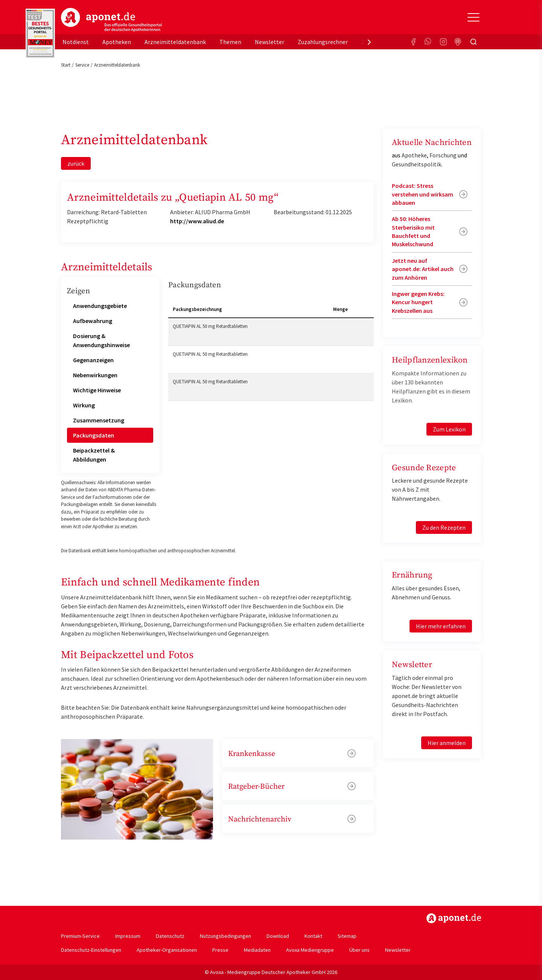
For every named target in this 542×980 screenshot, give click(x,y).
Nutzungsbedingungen (225, 936)
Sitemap (347, 936)
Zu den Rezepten (444, 527)
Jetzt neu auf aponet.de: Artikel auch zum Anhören (423, 269)
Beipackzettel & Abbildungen (94, 455)
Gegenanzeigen (93, 360)
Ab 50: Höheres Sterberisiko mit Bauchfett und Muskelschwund (413, 231)
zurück (76, 163)
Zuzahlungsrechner (323, 42)
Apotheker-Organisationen (167, 950)
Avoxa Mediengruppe (310, 950)
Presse (220, 950)
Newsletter (269, 42)
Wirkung (84, 405)
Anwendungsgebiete (100, 306)
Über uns (359, 950)
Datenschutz (170, 936)
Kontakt (313, 936)
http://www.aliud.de (197, 221)
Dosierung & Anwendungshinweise (101, 340)
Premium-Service (80, 936)
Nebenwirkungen (95, 375)
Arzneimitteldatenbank (175, 42)
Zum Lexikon (449, 429)
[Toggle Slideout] (473, 17)
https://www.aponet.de (454, 918)
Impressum (128, 936)
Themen (230, 42)
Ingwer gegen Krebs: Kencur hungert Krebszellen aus (418, 302)
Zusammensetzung (99, 420)
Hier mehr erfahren (441, 626)
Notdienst (76, 42)
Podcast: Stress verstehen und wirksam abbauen (422, 194)
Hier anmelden (447, 743)
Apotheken (117, 42)
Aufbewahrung (93, 321)
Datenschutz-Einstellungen (91, 950)
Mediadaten (257, 950)
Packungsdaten (94, 435)
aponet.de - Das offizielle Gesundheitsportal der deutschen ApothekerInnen (111, 20)
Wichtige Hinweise (97, 390)
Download (278, 936)
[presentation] (369, 42)
